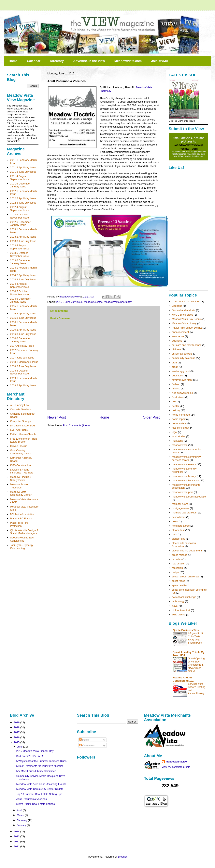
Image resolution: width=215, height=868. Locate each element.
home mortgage (181, 415)
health (175, 406)
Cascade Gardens (20, 409)
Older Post (151, 417)
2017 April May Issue (22, 346)
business (177, 341)
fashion (176, 384)
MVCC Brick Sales (182, 315)
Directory (57, 61)
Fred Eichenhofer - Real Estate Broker (24, 440)
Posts (84, 740)
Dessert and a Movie (184, 310)
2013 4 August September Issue (20, 247)
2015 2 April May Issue (23, 314)
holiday (176, 410)
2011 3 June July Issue (23, 172)
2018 (17, 727)
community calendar (183, 358)
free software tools (182, 393)
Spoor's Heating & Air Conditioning (22, 539)
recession (177, 568)
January (22, 825)
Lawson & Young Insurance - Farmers (22, 471)
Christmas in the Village (185, 302)
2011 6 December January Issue (20, 185)
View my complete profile (176, 767)
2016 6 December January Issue (20, 340)
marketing (177, 441)
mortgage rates (180, 508)
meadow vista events (184, 464)
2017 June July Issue (22, 358)
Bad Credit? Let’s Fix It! (29, 756)
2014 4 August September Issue (20, 285)
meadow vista (180, 445)
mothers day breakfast (185, 513)
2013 (17, 836)
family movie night (182, 380)
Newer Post (57, 417)
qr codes (177, 559)
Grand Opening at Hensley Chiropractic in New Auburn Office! (196, 665)
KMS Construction (20, 465)
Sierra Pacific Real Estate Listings (35, 804)
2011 (17, 846)
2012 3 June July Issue (23, 203)
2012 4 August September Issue (20, 209)
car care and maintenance (187, 345)
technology (178, 601)
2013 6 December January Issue (20, 262)
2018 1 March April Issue (24, 362)
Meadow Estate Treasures (19, 486)
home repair (179, 419)
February (22, 820)
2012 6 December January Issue (20, 224)
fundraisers (178, 397)
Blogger (122, 857)
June (20, 747)
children (176, 349)
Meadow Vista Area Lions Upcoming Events (41, 784)
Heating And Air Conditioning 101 (183, 679)
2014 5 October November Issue (19, 293)
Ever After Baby (19, 430)
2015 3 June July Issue (70, 302)
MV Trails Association (22, 514)
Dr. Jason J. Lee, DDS (23, 426)
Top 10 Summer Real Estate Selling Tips (39, 794)
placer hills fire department (187, 551)
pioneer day (179, 539)
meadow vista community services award (186, 458)
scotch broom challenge (185, 577)
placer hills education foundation (184, 545)
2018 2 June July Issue (23, 366)
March (21, 815)
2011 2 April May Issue (23, 167)
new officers (179, 517)
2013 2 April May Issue (23, 237)
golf (174, 402)
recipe (175, 572)
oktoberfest (178, 530)
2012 (17, 842)
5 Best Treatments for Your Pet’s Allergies (40, 766)
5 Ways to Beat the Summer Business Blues (41, 761)
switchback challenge (184, 597)
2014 (17, 831)
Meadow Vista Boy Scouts (187, 319)
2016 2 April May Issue (23, 330)
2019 (17, 722)
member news (180, 504)
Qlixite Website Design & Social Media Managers (24, 532)
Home (13, 61)
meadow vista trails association (189, 497)
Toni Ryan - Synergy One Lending (22, 547)
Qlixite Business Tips (186, 630)
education (177, 376)
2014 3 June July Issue (23, 279)
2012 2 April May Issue (23, 198)
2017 (17, 732)
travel (175, 606)
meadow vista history (184, 476)
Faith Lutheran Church (23, 434)
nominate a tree (181, 526)
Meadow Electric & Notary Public (21, 478)
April (20, 810)
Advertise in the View (89, 61)
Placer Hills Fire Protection (19, 524)
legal (174, 432)
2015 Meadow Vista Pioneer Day (35, 751)
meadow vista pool (182, 492)
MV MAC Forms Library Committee (36, 771)
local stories (179, 436)
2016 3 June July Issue (23, 334)
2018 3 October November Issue (19, 372)
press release (179, 555)
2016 (17, 737)
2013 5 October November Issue (19, 254)
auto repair (178, 336)
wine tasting (179, 615)
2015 (17, 742)
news (175, 521)
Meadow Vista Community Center (21, 493)
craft (174, 363)
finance (176, 389)
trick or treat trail (181, 610)
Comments (87, 745)
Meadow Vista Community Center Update (40, 789)
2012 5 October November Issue (19, 216)
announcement (180, 332)
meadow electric (93, 302)
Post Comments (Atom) (76, 425)
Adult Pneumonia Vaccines (31, 799)
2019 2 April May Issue (23, 385)
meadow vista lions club (185, 480)
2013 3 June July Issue (23, 241)
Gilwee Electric (19, 446)
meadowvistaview (177, 762)
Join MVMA (160, 61)
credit (175, 367)
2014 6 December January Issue (20, 300)
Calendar (34, 61)
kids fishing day (181, 428)
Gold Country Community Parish (21, 452)
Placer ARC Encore (21, 518)
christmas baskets (182, 354)
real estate (178, 564)
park (174, 534)
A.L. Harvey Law (19, 405)
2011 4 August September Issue (20, 178)
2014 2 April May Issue (23, 275)
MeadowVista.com (128, 61)
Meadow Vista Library (184, 323)
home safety (179, 423)
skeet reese (178, 581)
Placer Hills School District (187, 328)
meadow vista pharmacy (118, 302)
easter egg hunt (181, 371)
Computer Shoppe (21, 421)
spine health (179, 585)
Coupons (177, 306)
